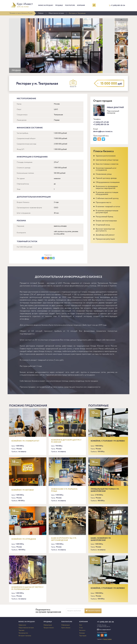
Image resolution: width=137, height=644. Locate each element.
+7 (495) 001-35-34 (118, 5)
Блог (81, 625)
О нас (81, 628)
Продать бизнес (49, 628)
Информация (48, 625)
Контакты (82, 630)
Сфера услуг (22, 625)
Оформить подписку (93, 611)
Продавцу (59, 5)
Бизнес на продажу (46, 5)
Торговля (21, 630)
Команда (82, 633)
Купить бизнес (66, 628)
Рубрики (41, 13)
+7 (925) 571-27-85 (101, 122)
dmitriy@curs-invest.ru (103, 132)
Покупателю (70, 5)
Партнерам (83, 636)
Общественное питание (56, 13)
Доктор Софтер (107, 639)
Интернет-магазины (25, 636)
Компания (81, 5)
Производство (23, 633)
